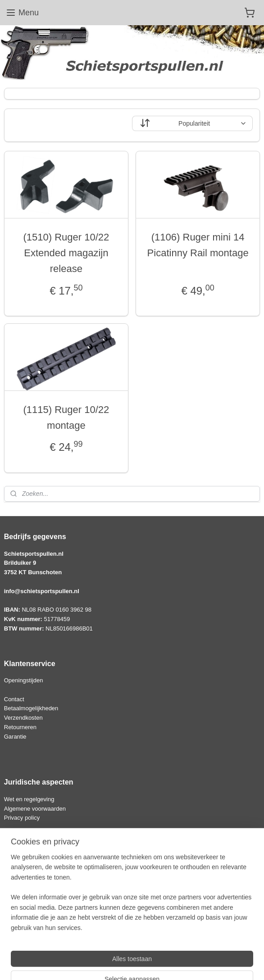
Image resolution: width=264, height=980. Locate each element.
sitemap (112, 963)
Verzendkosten (23, 718)
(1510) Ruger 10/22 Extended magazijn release (66, 253)
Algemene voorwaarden (35, 809)
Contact (14, 699)
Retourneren (20, 727)
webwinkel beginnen (157, 963)
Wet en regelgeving (29, 799)
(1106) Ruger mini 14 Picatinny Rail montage (198, 245)
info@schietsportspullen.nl (42, 591)
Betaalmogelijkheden (31, 708)
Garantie (15, 737)
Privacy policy (22, 818)
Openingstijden (24, 680)
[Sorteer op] (192, 123)
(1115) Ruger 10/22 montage (66, 417)
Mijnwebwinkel (227, 963)
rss (128, 963)
